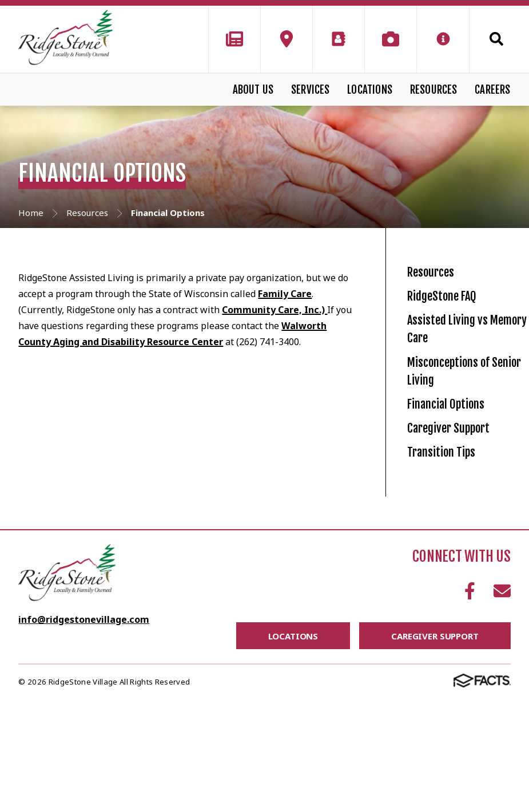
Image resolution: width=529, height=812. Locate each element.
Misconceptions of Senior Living (464, 429)
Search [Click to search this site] (496, 39)
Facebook (470, 703)
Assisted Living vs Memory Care (461, 369)
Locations (370, 90)
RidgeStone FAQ (455, 319)
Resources (434, 90)
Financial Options (461, 479)
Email (502, 703)
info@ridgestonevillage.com (84, 732)
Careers (492, 90)
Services (311, 90)
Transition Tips (454, 557)
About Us (253, 90)
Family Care (285, 294)
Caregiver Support (465, 517)
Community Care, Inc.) (275, 310)
